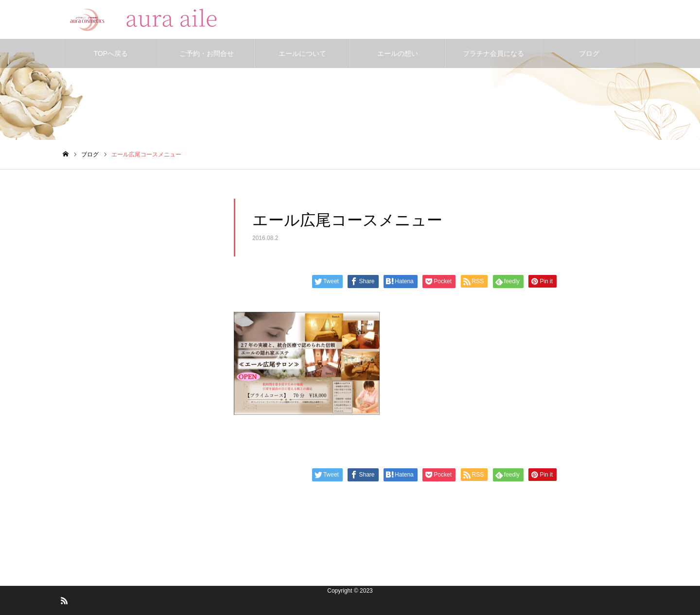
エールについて (302, 53)
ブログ (589, 53)
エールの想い (398, 53)
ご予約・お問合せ (207, 53)
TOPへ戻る (111, 53)
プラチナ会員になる (493, 53)
